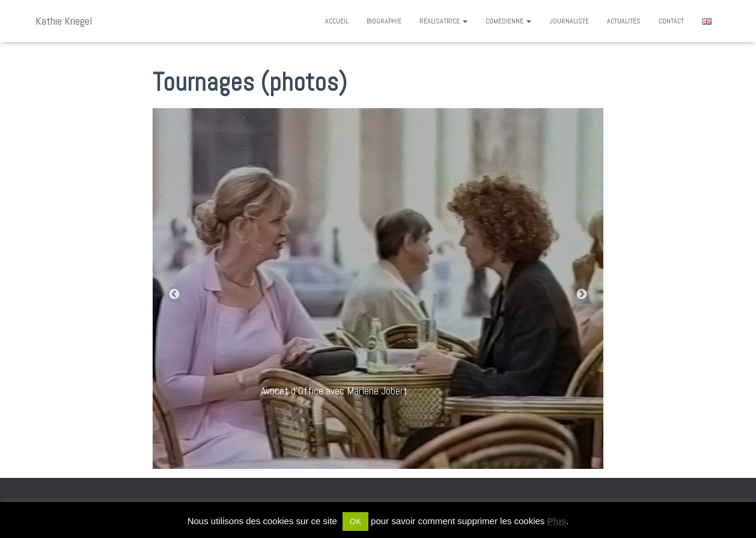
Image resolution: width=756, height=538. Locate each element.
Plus (557, 521)
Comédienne (508, 21)
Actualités (624, 21)
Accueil (337, 21)
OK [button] (355, 521)
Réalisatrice (444, 21)
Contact (671, 21)
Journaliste (569, 21)
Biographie (384, 21)
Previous (174, 295)
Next (582, 295)
